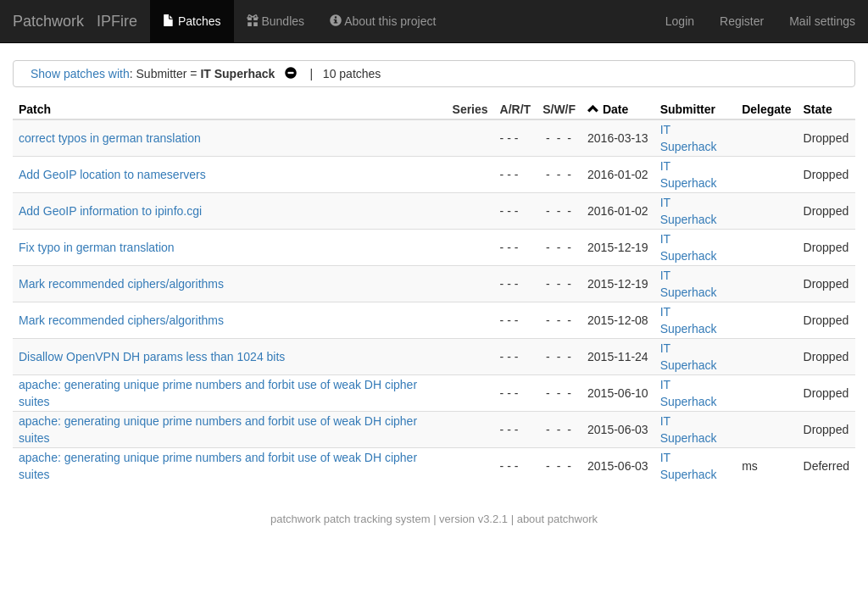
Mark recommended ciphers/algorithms (121, 284)
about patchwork (557, 519)
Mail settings (822, 21)
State (818, 109)
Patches (192, 21)
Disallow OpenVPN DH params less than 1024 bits (152, 357)
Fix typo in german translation (97, 247)
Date (615, 109)
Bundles (275, 21)
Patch (35, 109)
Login (680, 21)
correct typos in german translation (110, 138)
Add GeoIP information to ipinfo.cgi (110, 211)
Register (742, 21)
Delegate (766, 109)
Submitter (688, 109)
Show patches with (80, 74)
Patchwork (48, 21)
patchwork (295, 519)
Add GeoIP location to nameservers (112, 175)
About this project (383, 21)
